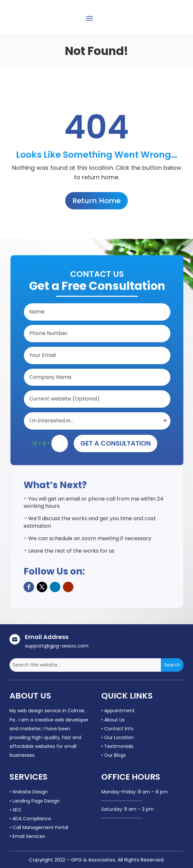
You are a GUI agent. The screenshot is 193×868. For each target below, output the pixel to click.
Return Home (96, 201)
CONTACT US (164, 17)
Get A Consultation (116, 443)
